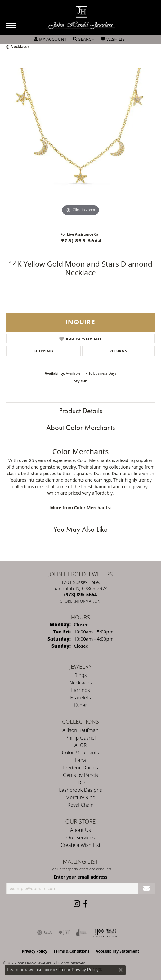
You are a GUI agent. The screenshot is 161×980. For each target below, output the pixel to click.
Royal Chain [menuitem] (81, 805)
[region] (80, 143)
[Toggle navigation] (11, 26)
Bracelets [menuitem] (80, 698)
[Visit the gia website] (45, 932)
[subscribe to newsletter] (147, 888)
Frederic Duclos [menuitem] (80, 768)
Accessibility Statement (117, 951)
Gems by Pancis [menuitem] (81, 775)
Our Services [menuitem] (80, 838)
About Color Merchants (80, 427)
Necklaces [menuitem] (80, 683)
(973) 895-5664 (80, 241)
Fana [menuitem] (80, 760)
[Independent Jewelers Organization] (105, 932)
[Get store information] (80, 601)
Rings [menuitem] (81, 675)
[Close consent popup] (121, 970)
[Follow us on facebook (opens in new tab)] (85, 904)
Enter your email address (81, 877)
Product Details (80, 411)
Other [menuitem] (80, 705)
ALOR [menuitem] (81, 745)
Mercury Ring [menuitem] (80, 797)
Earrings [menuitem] (80, 690)
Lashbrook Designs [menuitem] (80, 790)
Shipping (43, 351)
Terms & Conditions (71, 951)
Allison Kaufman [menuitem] (80, 730)
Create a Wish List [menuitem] (80, 845)
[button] (50, 39)
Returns (119, 351)
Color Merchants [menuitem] (81, 753)
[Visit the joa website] (82, 932)
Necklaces (20, 47)
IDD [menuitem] (81, 782)
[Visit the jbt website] (64, 932)
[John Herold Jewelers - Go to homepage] (80, 18)
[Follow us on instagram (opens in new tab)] (77, 904)
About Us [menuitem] (80, 830)
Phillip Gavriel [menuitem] (81, 738)
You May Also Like (80, 529)
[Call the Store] (81, 595)
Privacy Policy (35, 951)
